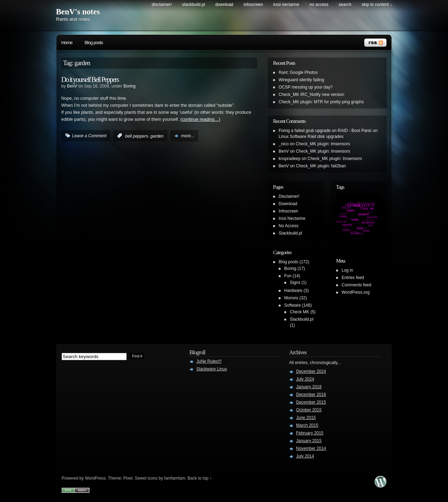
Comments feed (356, 285)
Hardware (293, 291)
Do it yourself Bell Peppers (90, 79)
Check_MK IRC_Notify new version (311, 95)
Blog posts (94, 43)
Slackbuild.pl (193, 5)
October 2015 (309, 410)
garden (157, 136)
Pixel (128, 478)
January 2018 (309, 387)
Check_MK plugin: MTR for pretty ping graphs (321, 102)
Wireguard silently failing (301, 80)
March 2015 (307, 425)
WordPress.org (356, 292)
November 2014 (311, 448)
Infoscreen (253, 5)
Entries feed (353, 278)
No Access (319, 5)
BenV (72, 86)
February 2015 (310, 433)
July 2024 (305, 379)
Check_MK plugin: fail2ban (321, 166)
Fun (288, 276)
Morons (291, 298)
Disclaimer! (162, 5)
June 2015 (306, 418)
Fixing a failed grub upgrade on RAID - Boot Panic (325, 131)
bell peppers (137, 136)
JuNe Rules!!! (209, 361)
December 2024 (311, 371)
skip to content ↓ (377, 5)
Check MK (299, 312)
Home (67, 43)
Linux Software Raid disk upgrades (311, 137)
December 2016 (311, 395)
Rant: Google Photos (298, 72)
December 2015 (311, 402)
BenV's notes (78, 12)
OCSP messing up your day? (306, 87)
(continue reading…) (200, 119)
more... (188, 136)
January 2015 (309, 441)
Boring (129, 86)
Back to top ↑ (200, 478)
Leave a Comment (89, 136)
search (345, 5)
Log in (347, 270)
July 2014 (305, 456)
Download (224, 5)
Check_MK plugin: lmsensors (323, 144)
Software (292, 305)
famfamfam (175, 478)
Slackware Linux (212, 369)
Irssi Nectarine (286, 5)
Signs (295, 283)
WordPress (95, 478)
